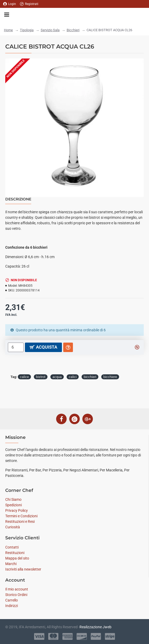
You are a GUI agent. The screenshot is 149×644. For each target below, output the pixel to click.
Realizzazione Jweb (95, 627)
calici (73, 377)
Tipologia (27, 30)
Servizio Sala (50, 30)
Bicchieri (73, 30)
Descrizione (18, 199)
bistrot (41, 377)
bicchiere (110, 377)
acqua (57, 377)
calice (24, 377)
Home (8, 30)
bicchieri (90, 377)
